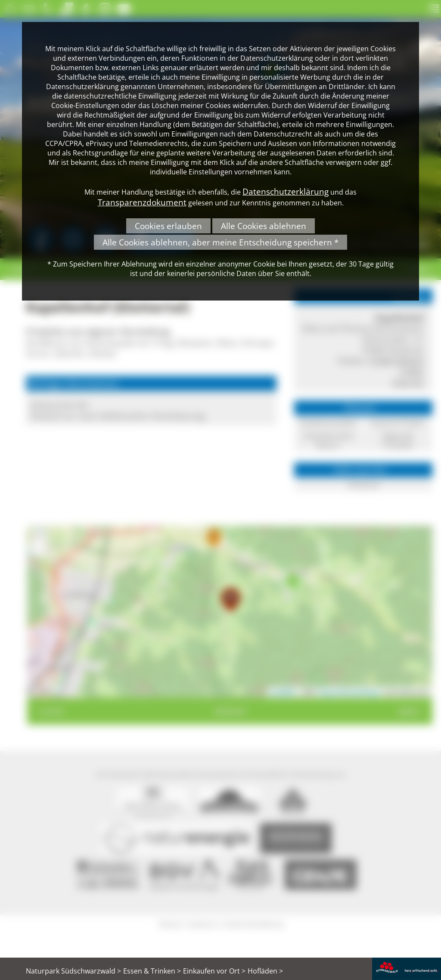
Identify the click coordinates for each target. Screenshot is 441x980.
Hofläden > (265, 971)
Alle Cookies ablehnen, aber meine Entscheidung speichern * (220, 242)
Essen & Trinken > (152, 971)
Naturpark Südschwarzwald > (73, 971)
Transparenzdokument (142, 202)
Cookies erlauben (168, 226)
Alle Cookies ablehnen (264, 226)
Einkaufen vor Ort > (214, 971)
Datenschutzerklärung (286, 191)
